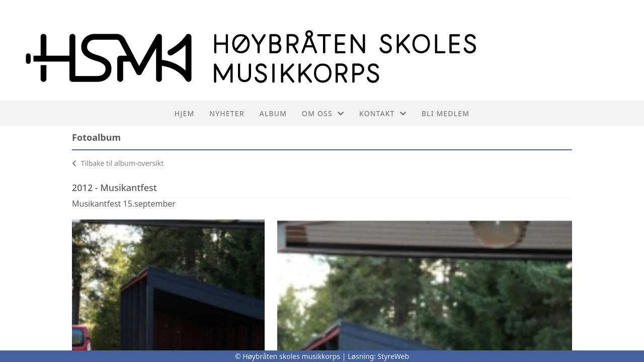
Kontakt (383, 113)
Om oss (323, 113)
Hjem (184, 113)
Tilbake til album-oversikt (118, 163)
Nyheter (227, 113)
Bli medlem (446, 113)
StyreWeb (394, 356)
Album (273, 113)
